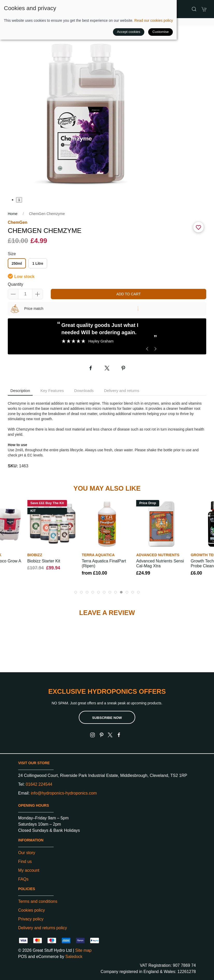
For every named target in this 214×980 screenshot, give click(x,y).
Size (12, 254)
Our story (27, 853)
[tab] (76, 592)
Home (13, 214)
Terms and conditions (38, 901)
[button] (194, 9)
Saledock (74, 957)
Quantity (16, 284)
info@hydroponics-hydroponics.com (64, 793)
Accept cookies (129, 32)
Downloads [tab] (84, 391)
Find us (25, 861)
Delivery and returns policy (43, 928)
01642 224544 (39, 784)
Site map (83, 950)
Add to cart (129, 294)
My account (29, 870)
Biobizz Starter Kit (44, 561)
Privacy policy (31, 919)
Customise (160, 32)
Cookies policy (31, 910)
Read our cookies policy (154, 20)
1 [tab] (19, 200)
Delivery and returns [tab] (122, 391)
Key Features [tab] (52, 391)
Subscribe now (107, 718)
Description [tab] (20, 391)
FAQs (23, 879)
